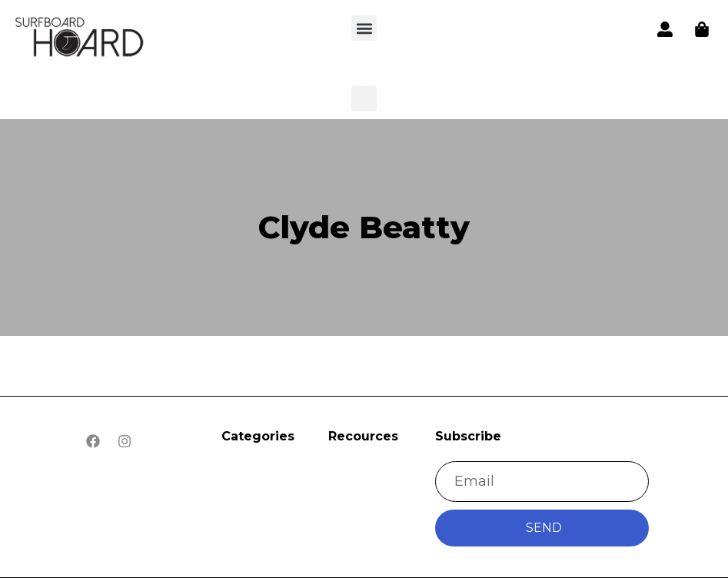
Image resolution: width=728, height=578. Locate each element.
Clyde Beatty (364, 227)
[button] (80, 39)
